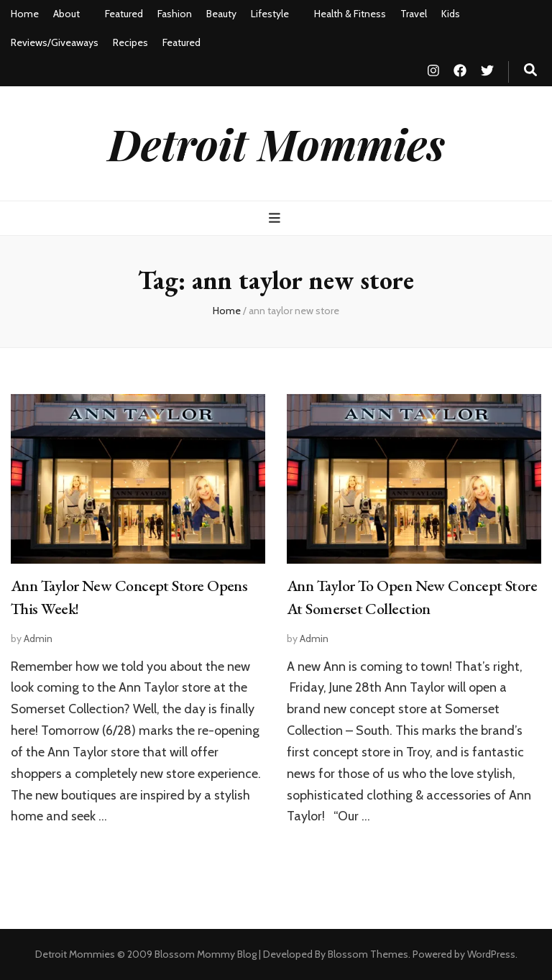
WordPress (491, 954)
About (66, 14)
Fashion (175, 14)
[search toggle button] (530, 70)
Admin (38, 638)
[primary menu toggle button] (276, 218)
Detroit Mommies (276, 143)
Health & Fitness (350, 14)
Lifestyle (270, 14)
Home (25, 14)
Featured (124, 14)
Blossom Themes (368, 954)
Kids (451, 14)
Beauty (221, 14)
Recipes (130, 42)
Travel (414, 14)
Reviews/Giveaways (55, 42)
